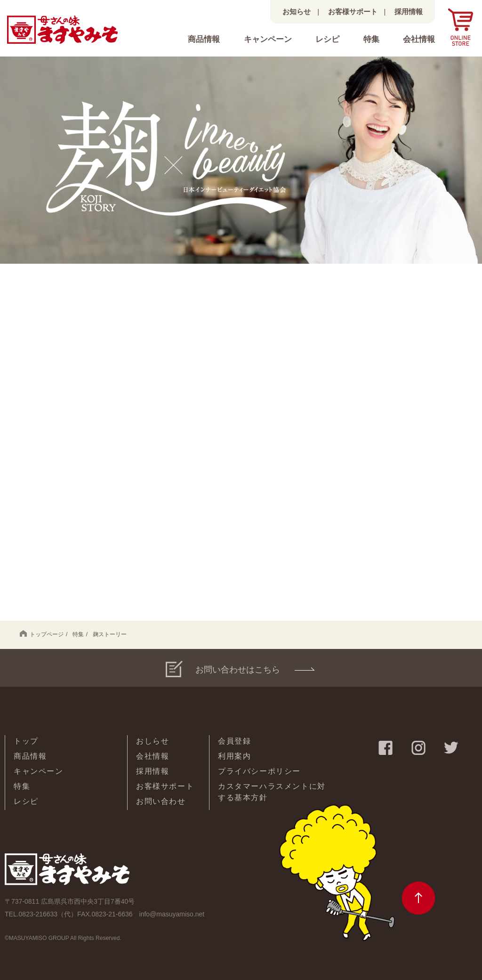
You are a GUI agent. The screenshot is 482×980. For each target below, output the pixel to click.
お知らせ (297, 12)
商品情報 (204, 39)
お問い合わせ (161, 801)
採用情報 (409, 12)
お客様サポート (353, 12)
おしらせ (153, 741)
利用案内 (234, 756)
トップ (26, 741)
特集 (371, 39)
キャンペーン (268, 39)
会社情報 (419, 39)
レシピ (327, 39)
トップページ (42, 634)
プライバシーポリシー (259, 771)
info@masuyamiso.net (172, 914)
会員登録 (234, 741)
